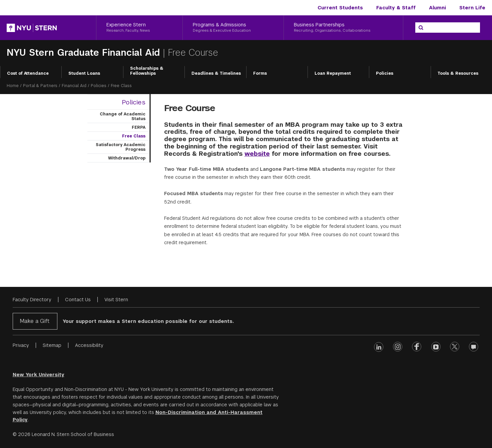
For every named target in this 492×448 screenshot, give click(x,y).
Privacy (21, 345)
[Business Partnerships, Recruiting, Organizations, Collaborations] (343, 28)
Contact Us (78, 300)
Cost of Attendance (28, 73)
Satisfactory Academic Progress (121, 147)
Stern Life (472, 8)
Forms (260, 73)
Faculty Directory (32, 300)
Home (13, 86)
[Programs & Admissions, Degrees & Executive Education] (233, 28)
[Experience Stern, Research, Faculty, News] (139, 28)
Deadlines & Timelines (216, 73)
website (257, 154)
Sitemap (52, 345)
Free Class (134, 136)
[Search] (421, 28)
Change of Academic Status (123, 116)
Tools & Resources (458, 73)
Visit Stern (116, 300)
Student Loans (84, 73)
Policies (385, 73)
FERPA (139, 127)
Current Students (340, 8)
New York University (39, 375)
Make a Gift (35, 321)
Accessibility (89, 345)
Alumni (437, 8)
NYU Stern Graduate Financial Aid (85, 53)
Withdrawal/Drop (127, 158)
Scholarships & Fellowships (147, 71)
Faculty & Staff (396, 8)
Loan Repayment (333, 73)
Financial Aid (74, 86)
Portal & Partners (40, 86)
